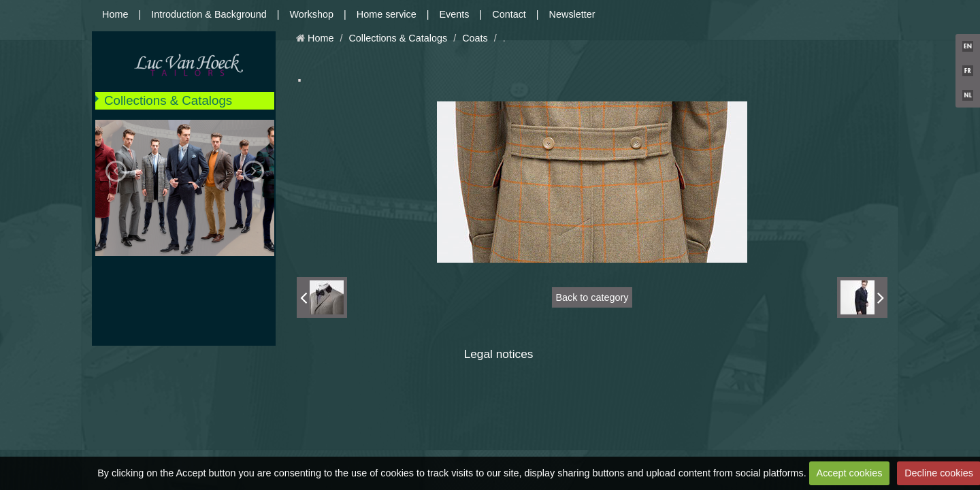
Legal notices (499, 354)
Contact (509, 14)
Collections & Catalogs (168, 100)
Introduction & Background (209, 14)
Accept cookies (850, 473)
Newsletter (572, 14)
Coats (475, 38)
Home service (387, 14)
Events (455, 14)
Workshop (312, 14)
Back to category (592, 297)
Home (115, 14)
